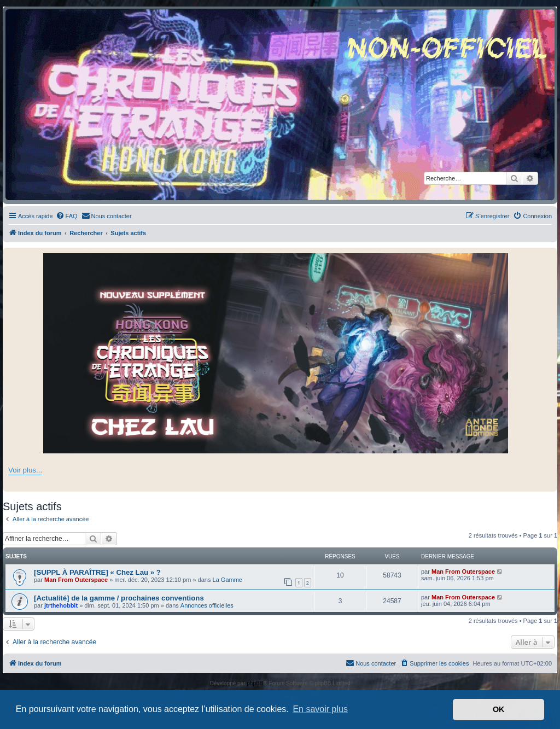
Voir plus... (25, 470)
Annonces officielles (207, 605)
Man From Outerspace (76, 580)
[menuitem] (67, 216)
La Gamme (227, 580)
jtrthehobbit (61, 605)
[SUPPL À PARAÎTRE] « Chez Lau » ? (97, 572)
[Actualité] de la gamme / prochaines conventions (119, 598)
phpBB (255, 683)
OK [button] (499, 709)
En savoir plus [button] (320, 709)
